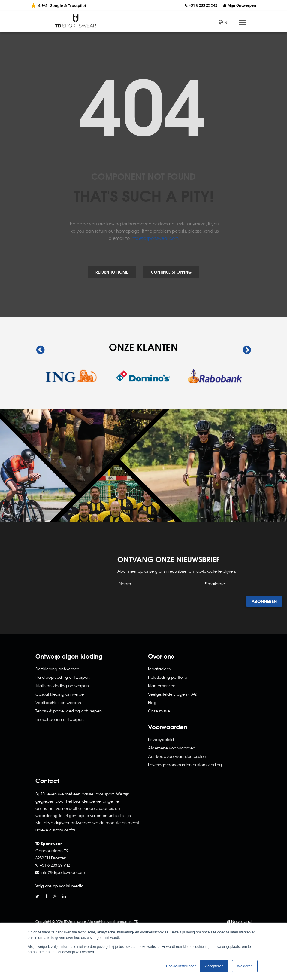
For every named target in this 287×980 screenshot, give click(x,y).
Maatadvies (159, 669)
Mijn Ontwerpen (242, 5)
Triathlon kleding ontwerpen (62, 686)
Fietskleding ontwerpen (57, 669)
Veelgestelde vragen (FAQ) (173, 694)
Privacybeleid (161, 739)
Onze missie (159, 711)
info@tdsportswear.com (155, 238)
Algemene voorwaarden (172, 748)
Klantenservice (162, 686)
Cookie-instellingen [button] (181, 966)
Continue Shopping (171, 272)
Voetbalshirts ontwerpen (58, 702)
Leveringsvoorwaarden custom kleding (185, 765)
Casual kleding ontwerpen (61, 694)
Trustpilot (77, 5)
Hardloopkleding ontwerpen (63, 677)
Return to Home (112, 272)
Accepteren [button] (214, 966)
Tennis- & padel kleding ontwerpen (69, 711)
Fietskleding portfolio (168, 677)
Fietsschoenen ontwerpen (60, 719)
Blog (152, 702)
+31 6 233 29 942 (203, 5)
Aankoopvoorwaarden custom (178, 756)
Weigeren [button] (245, 966)
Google (56, 5)
